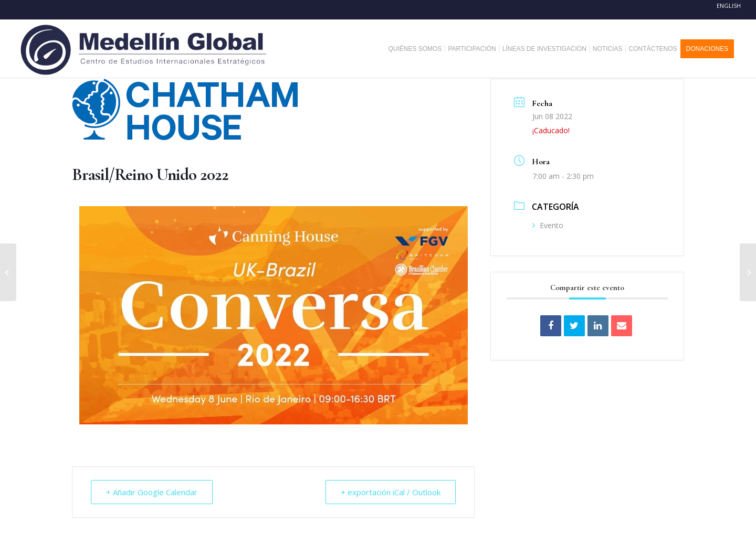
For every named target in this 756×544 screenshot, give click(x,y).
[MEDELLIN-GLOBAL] (145, 49)
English (729, 6)
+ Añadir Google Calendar (152, 492)
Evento (548, 225)
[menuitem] (419, 49)
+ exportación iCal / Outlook (391, 492)
